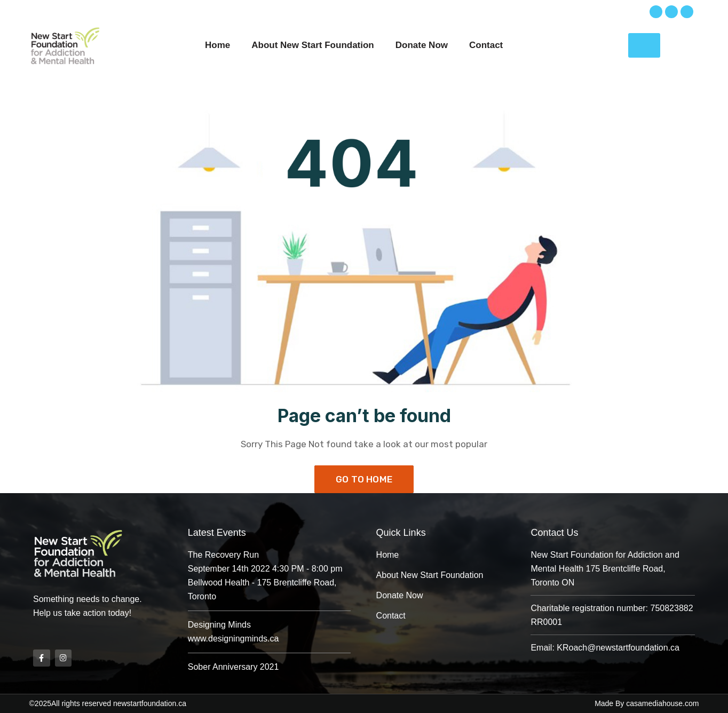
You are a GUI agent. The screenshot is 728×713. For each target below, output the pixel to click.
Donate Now (422, 45)
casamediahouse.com (662, 703)
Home (217, 45)
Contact (486, 45)
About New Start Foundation (312, 45)
